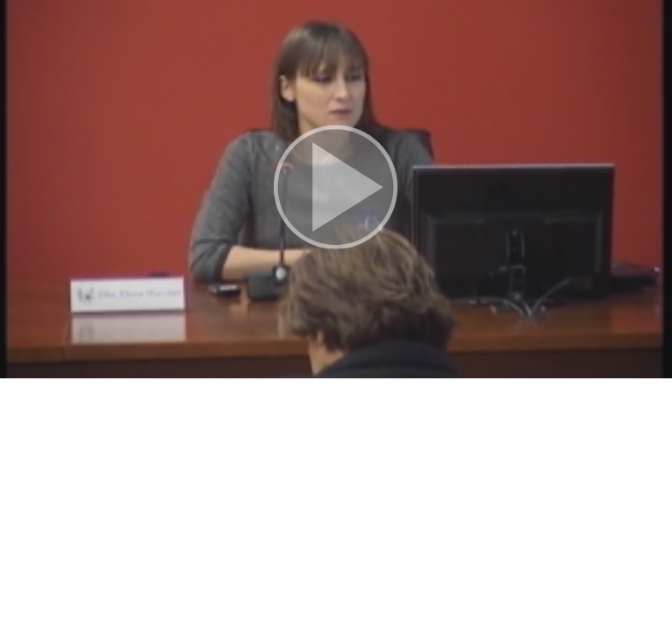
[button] (336, 189)
